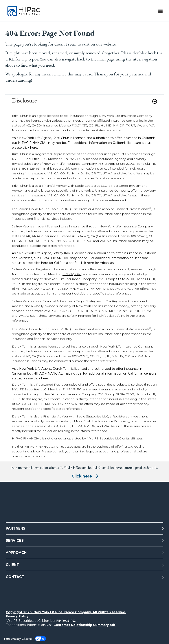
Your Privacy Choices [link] (18, 639)
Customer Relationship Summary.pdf (84, 625)
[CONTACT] (84, 577)
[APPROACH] (84, 553)
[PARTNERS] (84, 529)
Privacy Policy (17, 616)
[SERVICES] (84, 541)
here (34, 148)
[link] (84, 104)
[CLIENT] (84, 565)
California (61, 263)
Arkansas (107, 263)
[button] (155, 101)
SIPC (78, 159)
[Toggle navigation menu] (160, 11)
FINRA (68, 159)
